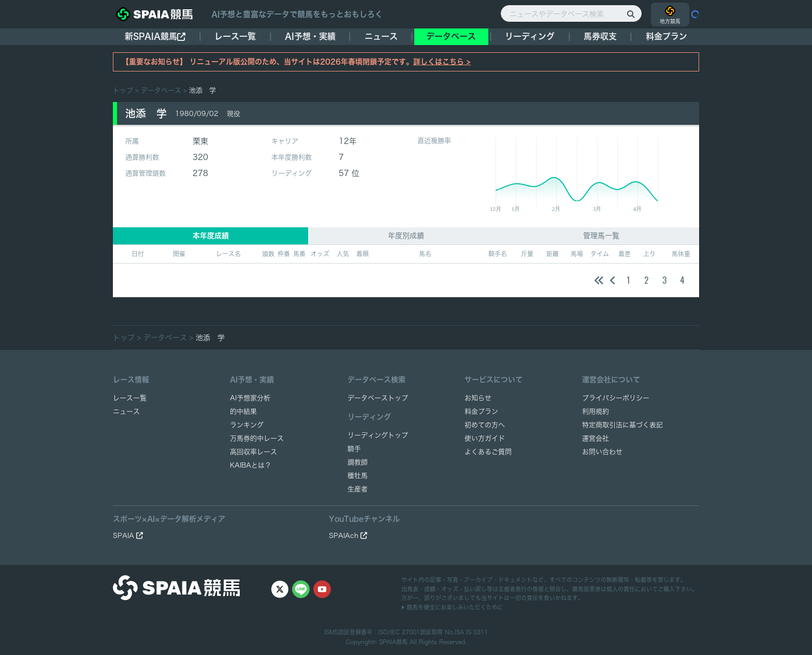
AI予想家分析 (250, 398)
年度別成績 (406, 236)
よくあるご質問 (488, 452)
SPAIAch (348, 536)
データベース (451, 36)
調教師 (358, 462)
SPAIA (128, 536)
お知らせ (478, 398)
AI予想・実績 (310, 36)
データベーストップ (378, 398)
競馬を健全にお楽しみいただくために (452, 607)
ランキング (247, 425)
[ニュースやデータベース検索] (571, 13)
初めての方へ (485, 425)
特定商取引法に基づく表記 (622, 425)
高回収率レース (253, 452)
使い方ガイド (485, 438)
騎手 (354, 449)
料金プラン (481, 411)
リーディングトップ (378, 435)
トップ (123, 90)
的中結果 (243, 411)
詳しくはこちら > (442, 62)
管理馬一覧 (601, 236)
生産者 (358, 489)
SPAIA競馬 (393, 642)
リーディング (530, 36)
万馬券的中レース (257, 438)
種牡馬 (358, 476)
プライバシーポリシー (616, 398)
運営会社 (596, 438)
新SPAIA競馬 (155, 37)
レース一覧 (235, 36)
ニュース (381, 36)
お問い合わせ (602, 452)
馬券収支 (600, 36)
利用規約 (596, 411)
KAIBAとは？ (251, 465)
